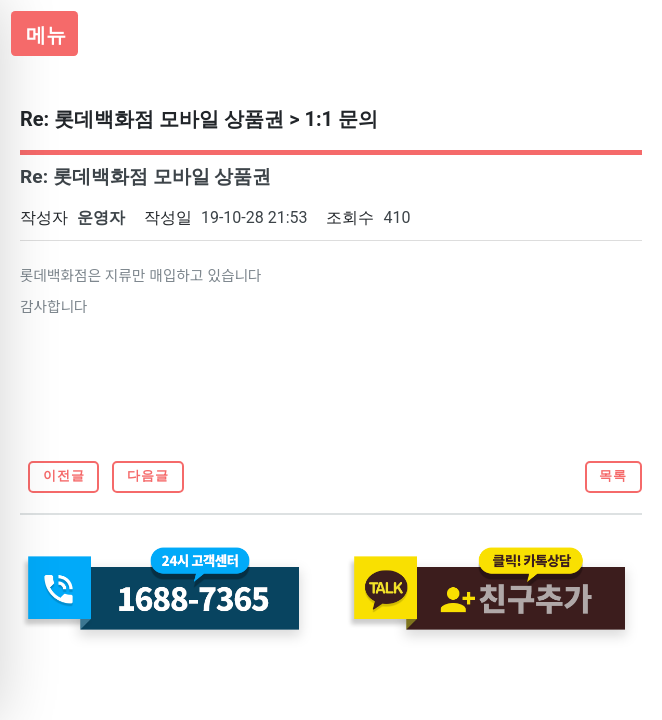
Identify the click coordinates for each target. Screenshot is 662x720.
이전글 (64, 475)
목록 (613, 475)
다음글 (148, 475)
